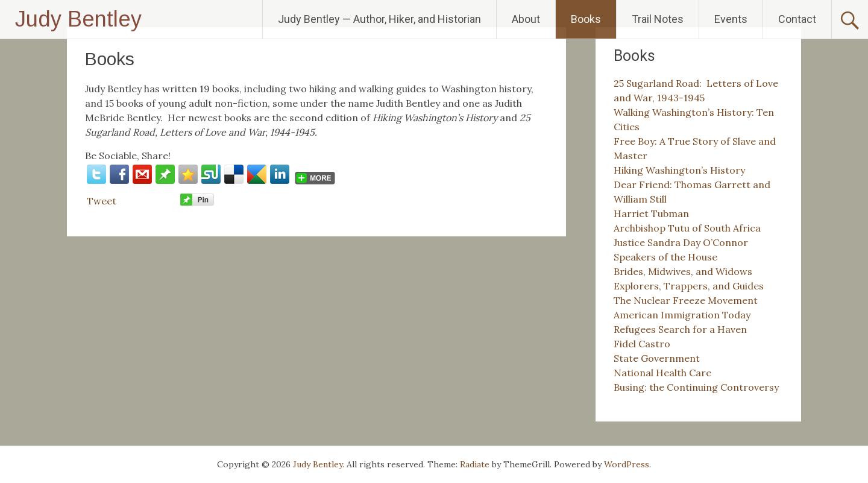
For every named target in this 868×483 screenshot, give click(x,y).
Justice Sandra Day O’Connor (681, 242)
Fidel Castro (642, 344)
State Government (657, 358)
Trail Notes (658, 19)
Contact (797, 19)
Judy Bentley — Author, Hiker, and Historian (379, 19)
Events (731, 19)
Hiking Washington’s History (679, 170)
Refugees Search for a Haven (680, 329)
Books (586, 19)
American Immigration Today (682, 315)
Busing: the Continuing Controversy (696, 387)
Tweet (102, 201)
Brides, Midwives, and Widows (683, 271)
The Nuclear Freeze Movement (686, 300)
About (526, 19)
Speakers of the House (665, 257)
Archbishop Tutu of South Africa (687, 228)
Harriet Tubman (651, 213)
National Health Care (662, 373)
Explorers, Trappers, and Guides (689, 286)
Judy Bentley (78, 19)
